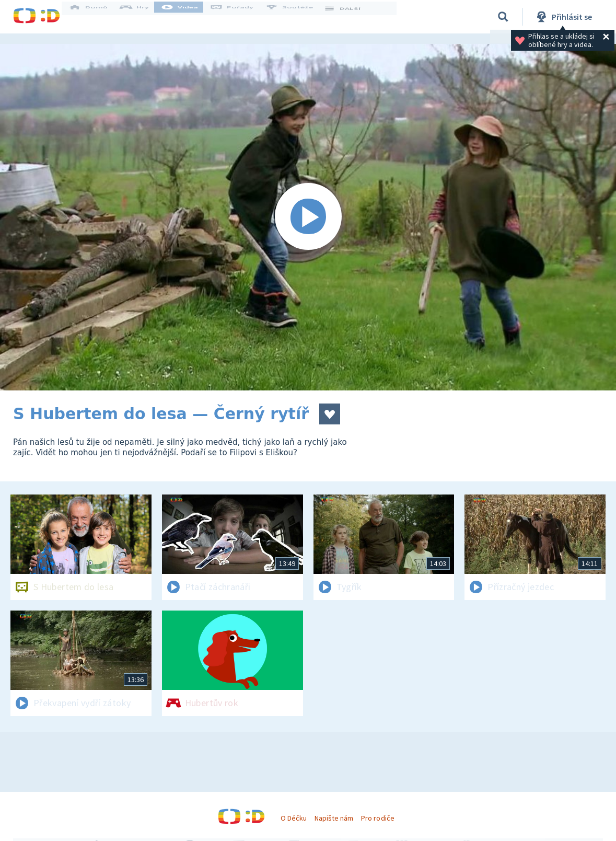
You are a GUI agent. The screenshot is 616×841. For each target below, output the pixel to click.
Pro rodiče (377, 818)
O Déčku (294, 818)
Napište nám (334, 818)
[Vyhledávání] (503, 17)
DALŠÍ (351, 17)
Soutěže (298, 17)
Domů (97, 17)
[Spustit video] (308, 217)
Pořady (241, 17)
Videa (189, 17)
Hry (143, 17)
